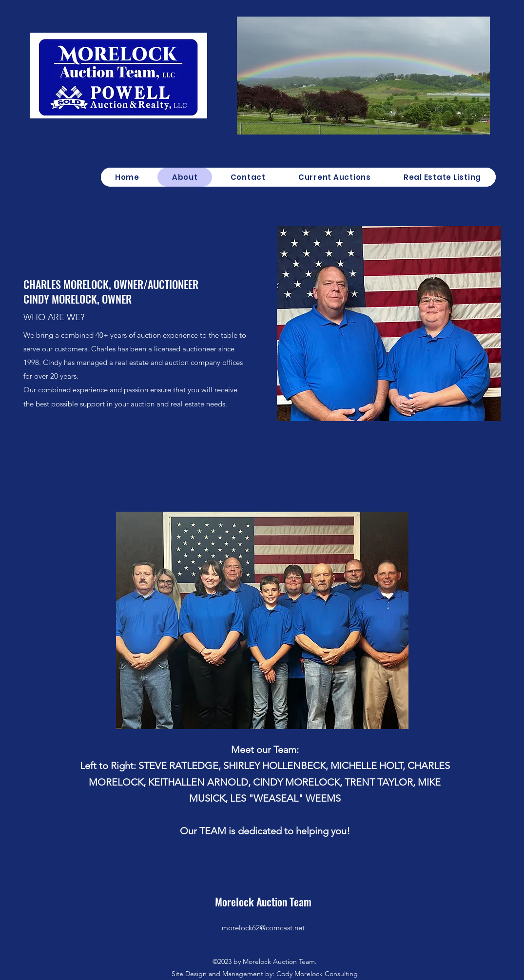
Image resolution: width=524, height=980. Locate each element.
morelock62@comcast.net (263, 928)
